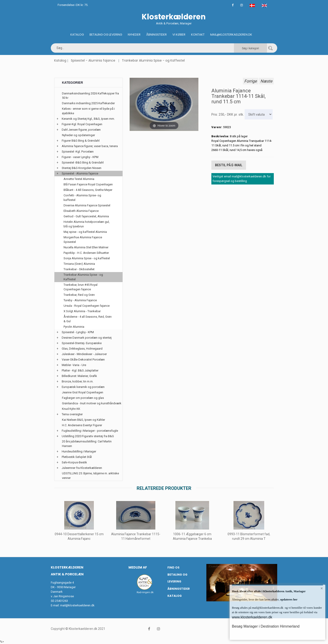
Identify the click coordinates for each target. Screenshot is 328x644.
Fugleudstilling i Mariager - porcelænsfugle (90, 431)
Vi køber (179, 35)
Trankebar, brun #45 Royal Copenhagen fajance (81, 287)
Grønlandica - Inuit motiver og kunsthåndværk (92, 403)
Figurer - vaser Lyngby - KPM (80, 157)
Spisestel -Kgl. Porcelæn (78, 152)
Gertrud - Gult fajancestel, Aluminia (86, 216)
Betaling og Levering (106, 35)
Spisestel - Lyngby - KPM (78, 332)
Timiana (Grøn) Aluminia (79, 264)
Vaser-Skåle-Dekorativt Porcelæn (83, 360)
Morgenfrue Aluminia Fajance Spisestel (83, 240)
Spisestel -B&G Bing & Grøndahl (83, 162)
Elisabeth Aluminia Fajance (81, 211)
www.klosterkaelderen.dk (252, 617)
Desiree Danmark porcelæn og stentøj (87, 338)
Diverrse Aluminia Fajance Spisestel (87, 205)
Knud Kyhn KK (71, 409)
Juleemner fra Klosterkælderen (82, 468)
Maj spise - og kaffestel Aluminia (85, 232)
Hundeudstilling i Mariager (79, 451)
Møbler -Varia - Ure (74, 365)
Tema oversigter (72, 414)
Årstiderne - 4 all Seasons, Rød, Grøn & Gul (88, 319)
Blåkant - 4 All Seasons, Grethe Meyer (88, 190)
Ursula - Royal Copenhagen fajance (87, 306)
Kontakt (198, 35)
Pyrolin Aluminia (74, 327)
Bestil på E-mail (229, 165)
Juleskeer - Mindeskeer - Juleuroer (84, 354)
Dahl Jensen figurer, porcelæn (81, 130)
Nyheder (134, 35)
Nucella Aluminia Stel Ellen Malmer (86, 247)
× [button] (322, 588)
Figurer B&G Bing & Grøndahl (81, 141)
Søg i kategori (250, 48)
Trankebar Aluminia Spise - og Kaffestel (153, 60)
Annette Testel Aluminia (79, 179)
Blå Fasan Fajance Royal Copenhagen (88, 184)
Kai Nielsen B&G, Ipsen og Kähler (83, 420)
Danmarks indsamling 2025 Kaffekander (88, 103)
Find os (173, 567)
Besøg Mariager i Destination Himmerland (266, 626)
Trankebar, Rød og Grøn (79, 295)
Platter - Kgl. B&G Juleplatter (80, 370)
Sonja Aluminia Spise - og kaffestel (87, 258)
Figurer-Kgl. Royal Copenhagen (82, 124)
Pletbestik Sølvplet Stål (77, 457)
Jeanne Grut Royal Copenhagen (83, 392)
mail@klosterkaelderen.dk (77, 605)
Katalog (77, 35)
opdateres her (288, 599)
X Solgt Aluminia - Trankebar (82, 311)
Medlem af (138, 567)
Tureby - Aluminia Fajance (80, 300)
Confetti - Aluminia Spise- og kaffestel (82, 198)
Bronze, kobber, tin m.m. (78, 381)
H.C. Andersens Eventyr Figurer (82, 425)
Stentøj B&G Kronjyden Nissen (82, 168)
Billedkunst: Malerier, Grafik (79, 376)
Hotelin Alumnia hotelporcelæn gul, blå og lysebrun (87, 224)
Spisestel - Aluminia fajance (93, 60)
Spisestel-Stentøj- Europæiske (82, 343)
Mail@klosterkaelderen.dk (231, 35)
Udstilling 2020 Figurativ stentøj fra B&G (88, 436)
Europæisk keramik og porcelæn (83, 387)
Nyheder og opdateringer (78, 135)
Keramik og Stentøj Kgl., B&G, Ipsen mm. (88, 119)
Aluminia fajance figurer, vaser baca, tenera (90, 146)
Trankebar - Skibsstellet (79, 269)
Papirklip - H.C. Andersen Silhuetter (86, 253)
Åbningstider (156, 35)
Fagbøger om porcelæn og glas (83, 398)
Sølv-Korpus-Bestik (74, 462)
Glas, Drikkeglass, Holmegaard (82, 349)
